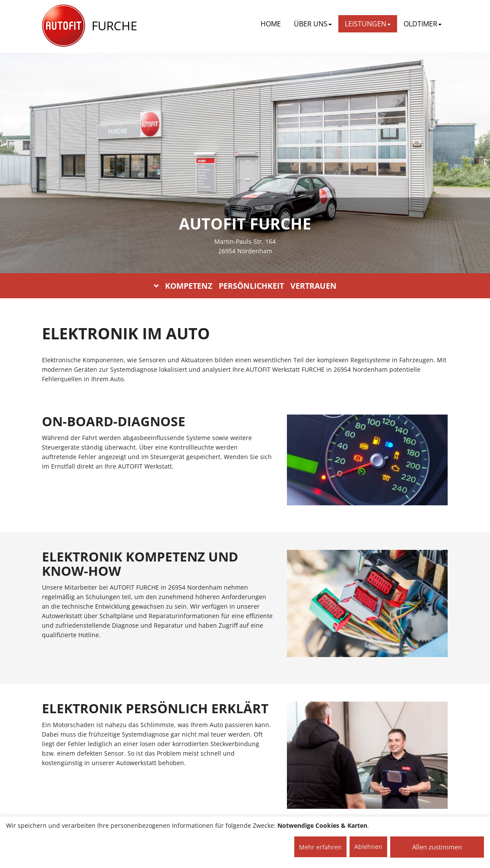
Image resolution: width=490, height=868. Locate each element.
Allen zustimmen (437, 847)
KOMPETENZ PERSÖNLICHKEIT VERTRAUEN (245, 286)
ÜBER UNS (313, 24)
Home (271, 24)
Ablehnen (368, 847)
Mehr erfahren (320, 847)
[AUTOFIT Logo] (64, 26)
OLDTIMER (423, 24)
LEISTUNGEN (368, 24)
